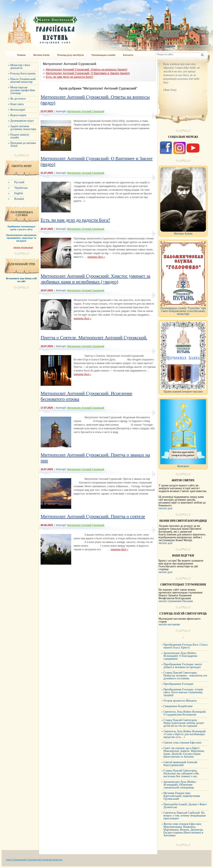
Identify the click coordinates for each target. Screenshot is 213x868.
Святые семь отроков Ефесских (182, 743)
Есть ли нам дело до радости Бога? (70, 77)
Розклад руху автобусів (70, 55)
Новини (21, 55)
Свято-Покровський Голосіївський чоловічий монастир (34, 860)
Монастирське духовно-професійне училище (23, 90)
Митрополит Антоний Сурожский (86, 111)
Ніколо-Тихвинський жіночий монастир (23, 80)
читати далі (165, 508)
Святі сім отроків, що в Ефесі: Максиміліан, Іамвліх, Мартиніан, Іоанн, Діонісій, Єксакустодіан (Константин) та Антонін (184, 752)
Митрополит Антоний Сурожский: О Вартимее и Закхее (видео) (88, 73)
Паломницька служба (103, 55)
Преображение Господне (178, 684)
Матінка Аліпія (42, 55)
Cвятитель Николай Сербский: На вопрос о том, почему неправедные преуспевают (185, 816)
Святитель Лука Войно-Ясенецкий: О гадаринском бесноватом (185, 713)
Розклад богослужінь (23, 73)
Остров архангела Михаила (180, 701)
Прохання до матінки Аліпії (23, 144)
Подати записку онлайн (20, 136)
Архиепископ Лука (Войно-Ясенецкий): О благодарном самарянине (180, 656)
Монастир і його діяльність (20, 67)
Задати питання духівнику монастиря (23, 128)
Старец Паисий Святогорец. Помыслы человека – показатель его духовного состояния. (185, 676)
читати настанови (169, 624)
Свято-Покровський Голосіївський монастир (63, 27)
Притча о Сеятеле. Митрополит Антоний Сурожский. (94, 338)
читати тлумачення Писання (176, 601)
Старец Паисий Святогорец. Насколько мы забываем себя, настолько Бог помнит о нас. (181, 773)
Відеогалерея (18, 115)
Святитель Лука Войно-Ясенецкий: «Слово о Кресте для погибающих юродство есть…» (185, 734)
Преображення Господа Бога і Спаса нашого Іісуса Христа (185, 646)
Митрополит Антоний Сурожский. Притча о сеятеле (93, 516)
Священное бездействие (178, 706)
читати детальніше (23, 247)
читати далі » (96, 257)
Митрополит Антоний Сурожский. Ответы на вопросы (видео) (87, 70)
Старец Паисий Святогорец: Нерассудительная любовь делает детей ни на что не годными (184, 723)
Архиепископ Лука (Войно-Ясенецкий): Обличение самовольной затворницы (180, 785)
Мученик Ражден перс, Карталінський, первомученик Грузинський (182, 796)
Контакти (128, 55)
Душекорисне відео (22, 121)
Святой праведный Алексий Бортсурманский (180, 764)
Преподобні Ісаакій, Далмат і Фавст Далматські (185, 806)
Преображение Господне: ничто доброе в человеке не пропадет (183, 666)
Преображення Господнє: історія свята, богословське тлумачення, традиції (183, 692)
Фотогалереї (18, 110)
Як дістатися (18, 99)
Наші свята (17, 104)
